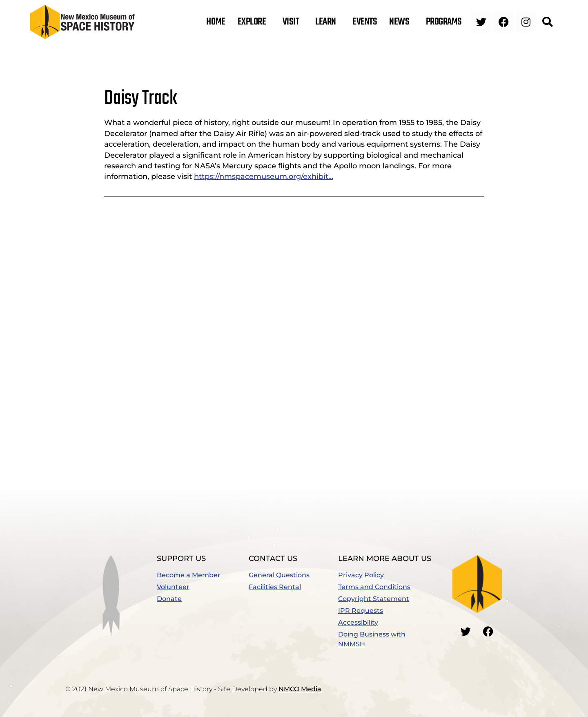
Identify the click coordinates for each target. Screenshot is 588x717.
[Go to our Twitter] (466, 632)
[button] (547, 22)
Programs (446, 22)
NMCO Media (300, 689)
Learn (328, 22)
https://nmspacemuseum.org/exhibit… (264, 176)
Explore (254, 22)
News (401, 22)
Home (216, 22)
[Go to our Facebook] (488, 632)
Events (365, 22)
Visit (293, 22)
